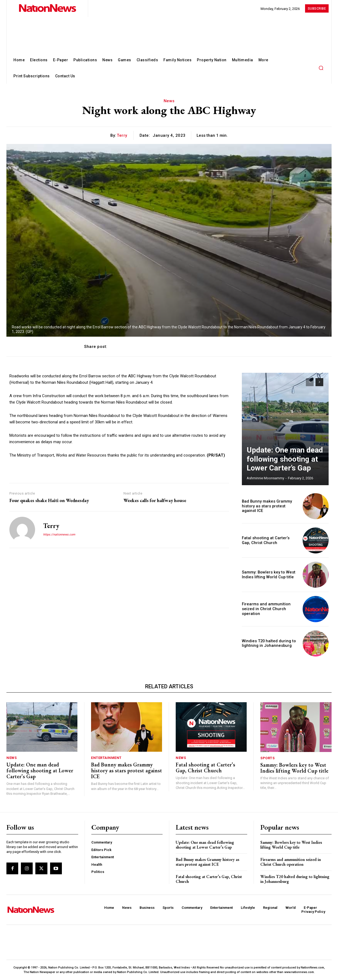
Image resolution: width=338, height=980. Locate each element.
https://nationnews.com (59, 535)
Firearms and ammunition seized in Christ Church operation (265, 609)
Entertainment (106, 758)
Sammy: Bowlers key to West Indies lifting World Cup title (267, 575)
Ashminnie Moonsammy (265, 478)
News (169, 101)
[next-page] (319, 382)
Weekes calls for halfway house (155, 500)
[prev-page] (310, 382)
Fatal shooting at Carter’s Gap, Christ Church (205, 768)
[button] (321, 68)
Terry (122, 135)
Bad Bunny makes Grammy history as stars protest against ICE (269, 506)
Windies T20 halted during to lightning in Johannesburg (267, 643)
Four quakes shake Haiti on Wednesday (49, 500)
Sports (267, 758)
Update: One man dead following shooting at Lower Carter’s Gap (281, 463)
